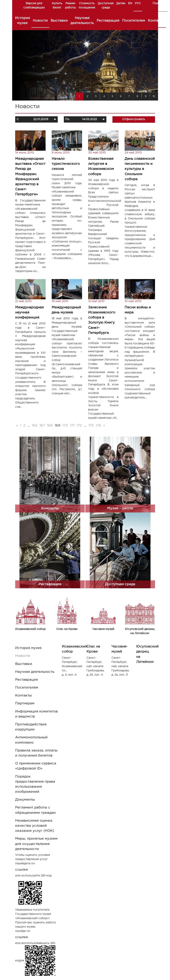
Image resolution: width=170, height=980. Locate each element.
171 (72, 426)
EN (130, 3)
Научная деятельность (82, 21)
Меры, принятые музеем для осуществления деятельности (36, 844)
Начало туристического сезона (66, 164)
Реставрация (108, 21)
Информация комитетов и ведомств (36, 714)
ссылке (22, 870)
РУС (138, 3)
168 (50, 426)
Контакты (156, 21)
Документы (25, 800)
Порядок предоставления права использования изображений (35, 784)
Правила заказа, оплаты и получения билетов (36, 753)
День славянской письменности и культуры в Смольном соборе (140, 169)
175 (91, 426)
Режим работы (70, 6)
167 (42, 426)
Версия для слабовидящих (34, 6)
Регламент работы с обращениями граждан (35, 810)
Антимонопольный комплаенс (31, 740)
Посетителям (134, 21)
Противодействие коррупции (31, 727)
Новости (40, 21)
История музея (22, 21)
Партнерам (25, 703)
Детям (121, 3)
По (67, 119)
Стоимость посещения (87, 6)
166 (35, 426)
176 (98, 426)
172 (79, 426)
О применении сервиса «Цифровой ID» (36, 766)
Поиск (157, 3)
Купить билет (57, 6)
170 (65, 426)
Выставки (59, 21)
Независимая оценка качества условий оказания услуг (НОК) (35, 826)
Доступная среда (106, 6)
